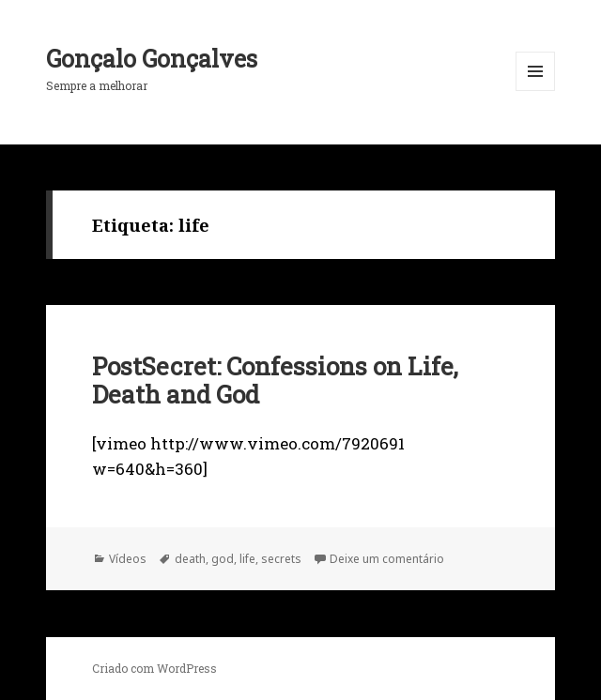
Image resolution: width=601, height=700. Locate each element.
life (247, 559)
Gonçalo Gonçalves (152, 59)
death (190, 559)
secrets (281, 559)
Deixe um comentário (387, 559)
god (223, 559)
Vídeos (128, 559)
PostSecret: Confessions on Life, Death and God (275, 380)
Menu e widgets (536, 91)
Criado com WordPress (154, 668)
